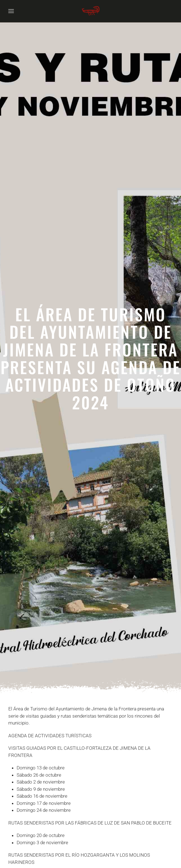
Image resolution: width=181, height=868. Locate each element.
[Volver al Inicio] (91, 11)
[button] (11, 11)
